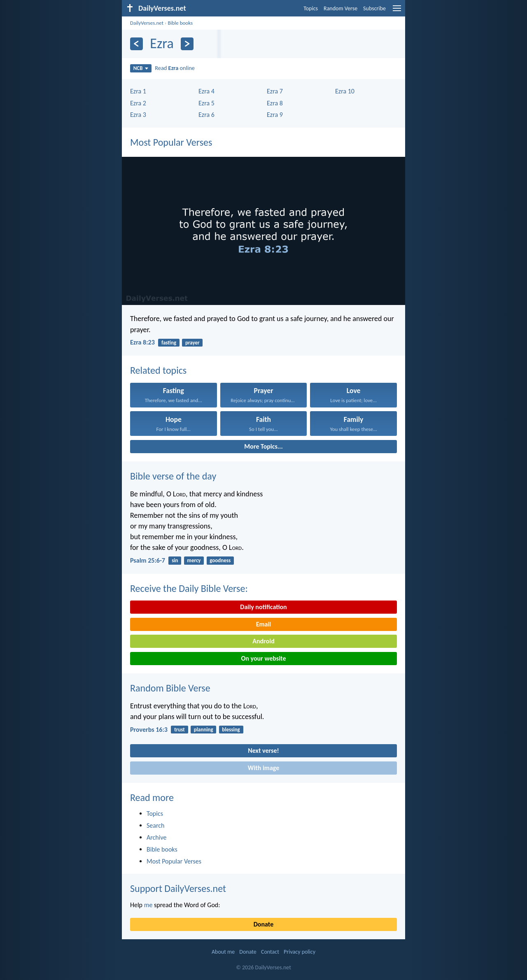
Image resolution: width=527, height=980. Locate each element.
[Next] (187, 44)
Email (264, 624)
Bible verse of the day (173, 476)
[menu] (397, 11)
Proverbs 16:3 (149, 730)
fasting (169, 343)
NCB (141, 68)
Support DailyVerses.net (178, 888)
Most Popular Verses (171, 142)
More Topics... (263, 446)
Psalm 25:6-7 (148, 560)
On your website (264, 658)
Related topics (158, 370)
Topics (311, 8)
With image (264, 768)
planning (204, 730)
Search (156, 825)
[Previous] (136, 44)
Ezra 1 (138, 91)
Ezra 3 (138, 115)
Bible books (180, 23)
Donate (263, 924)
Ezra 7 (275, 91)
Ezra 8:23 (142, 342)
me (148, 905)
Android (263, 641)
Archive (156, 837)
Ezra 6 (206, 115)
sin (175, 560)
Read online (175, 68)
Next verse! (263, 751)
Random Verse (340, 8)
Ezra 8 (275, 103)
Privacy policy (300, 952)
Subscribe (374, 8)
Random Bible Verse (170, 688)
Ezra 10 (345, 91)
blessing (231, 730)
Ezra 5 (206, 103)
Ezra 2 (138, 103)
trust (180, 730)
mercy (194, 560)
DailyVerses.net (147, 23)
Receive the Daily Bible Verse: (189, 588)
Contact (270, 952)
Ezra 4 (206, 91)
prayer (192, 343)
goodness (220, 560)
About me (223, 952)
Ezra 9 (275, 115)
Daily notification (263, 607)
